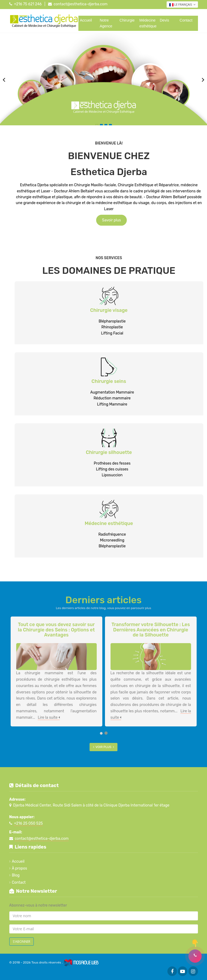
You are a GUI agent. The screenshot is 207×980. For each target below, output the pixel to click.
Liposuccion (112, 475)
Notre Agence (106, 23)
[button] (195, 956)
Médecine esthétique (148, 23)
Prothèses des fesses (112, 463)
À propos (19, 868)
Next (203, 80)
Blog (16, 875)
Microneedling (112, 540)
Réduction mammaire (112, 398)
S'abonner (22, 942)
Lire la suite (49, 718)
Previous (4, 80)
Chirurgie (127, 20)
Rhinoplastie (112, 327)
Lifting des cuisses (112, 469)
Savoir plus (111, 220)
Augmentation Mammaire (112, 392)
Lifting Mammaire (112, 404)
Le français (182, 5)
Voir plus (103, 747)
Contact (186, 20)
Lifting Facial (112, 333)
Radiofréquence (112, 534)
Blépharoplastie (112, 321)
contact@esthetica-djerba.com (81, 4)
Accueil (86, 20)
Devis (164, 20)
